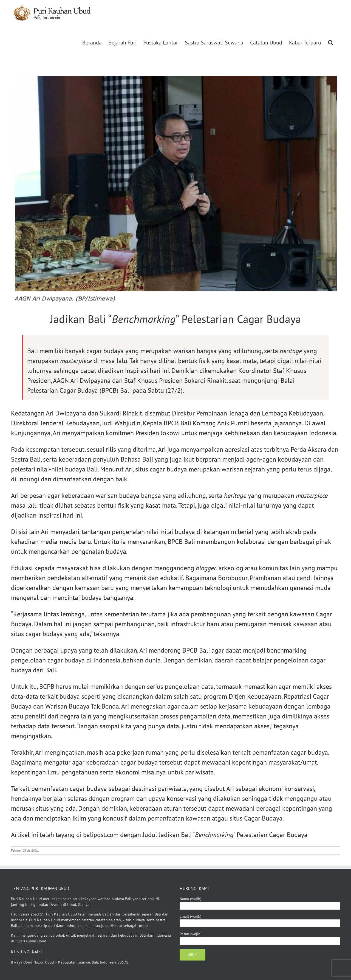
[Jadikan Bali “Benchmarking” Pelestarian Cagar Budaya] (175, 189)
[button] (331, 43)
